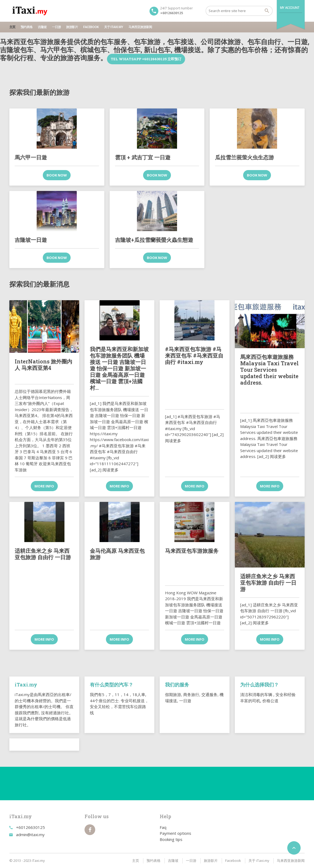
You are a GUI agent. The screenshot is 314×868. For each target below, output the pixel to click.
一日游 (56, 27)
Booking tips (171, 839)
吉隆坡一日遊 (31, 240)
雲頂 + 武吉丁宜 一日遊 (143, 157)
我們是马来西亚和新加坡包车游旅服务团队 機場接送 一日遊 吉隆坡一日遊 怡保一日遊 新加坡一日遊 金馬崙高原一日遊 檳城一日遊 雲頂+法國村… (119, 368)
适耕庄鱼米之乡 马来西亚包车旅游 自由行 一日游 (268, 583)
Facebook (91, 27)
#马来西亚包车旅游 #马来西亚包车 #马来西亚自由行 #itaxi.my (194, 355)
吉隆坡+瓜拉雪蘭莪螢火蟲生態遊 (154, 240)
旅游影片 (72, 27)
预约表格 (26, 27)
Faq (163, 827)
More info (44, 486)
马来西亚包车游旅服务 (192, 551)
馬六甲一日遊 (31, 157)
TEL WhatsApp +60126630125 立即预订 (146, 59)
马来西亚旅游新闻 (140, 27)
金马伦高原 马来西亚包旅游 (117, 554)
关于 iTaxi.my (114, 27)
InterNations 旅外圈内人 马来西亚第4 (43, 365)
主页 (12, 27)
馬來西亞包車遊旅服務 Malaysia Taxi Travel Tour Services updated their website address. (269, 370)
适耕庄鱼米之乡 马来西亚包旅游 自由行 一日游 (43, 554)
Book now (57, 175)
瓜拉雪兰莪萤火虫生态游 (244, 157)
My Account (290, 8)
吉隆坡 (42, 27)
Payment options (175, 833)
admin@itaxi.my (30, 835)
